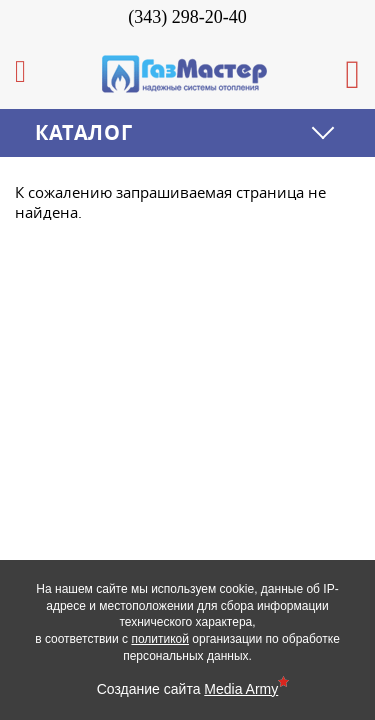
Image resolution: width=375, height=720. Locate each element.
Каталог (83, 132)
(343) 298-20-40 (187, 17)
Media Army (241, 689)
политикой (160, 639)
